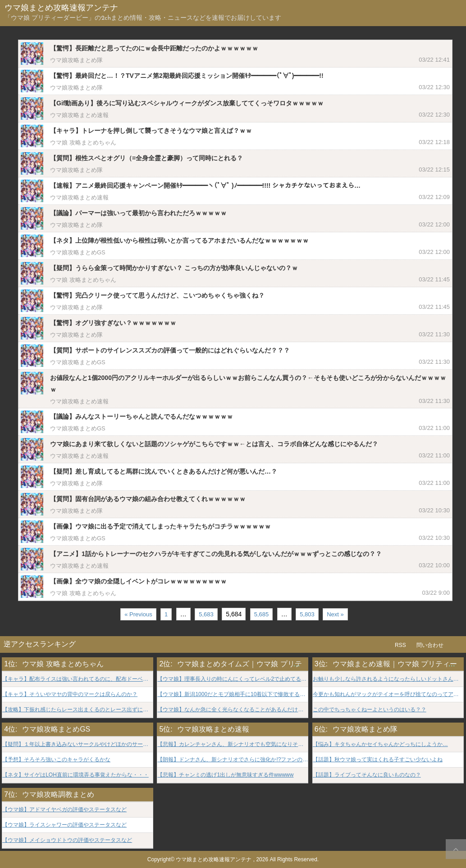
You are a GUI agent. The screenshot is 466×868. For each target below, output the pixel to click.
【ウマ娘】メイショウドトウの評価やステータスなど (67, 840)
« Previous (138, 614)
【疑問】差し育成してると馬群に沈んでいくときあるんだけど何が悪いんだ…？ (164, 471)
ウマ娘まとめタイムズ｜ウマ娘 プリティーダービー (261, 664)
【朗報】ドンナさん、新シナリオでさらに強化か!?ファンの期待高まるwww (233, 760)
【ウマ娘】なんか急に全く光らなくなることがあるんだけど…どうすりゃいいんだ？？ (233, 710)
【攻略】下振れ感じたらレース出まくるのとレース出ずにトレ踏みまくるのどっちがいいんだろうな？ (78, 710)
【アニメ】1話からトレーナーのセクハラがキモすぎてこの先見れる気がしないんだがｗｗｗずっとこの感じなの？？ (216, 554)
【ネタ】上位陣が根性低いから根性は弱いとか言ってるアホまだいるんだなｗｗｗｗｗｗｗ (179, 240)
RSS (400, 645)
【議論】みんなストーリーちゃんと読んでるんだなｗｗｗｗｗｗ (142, 416)
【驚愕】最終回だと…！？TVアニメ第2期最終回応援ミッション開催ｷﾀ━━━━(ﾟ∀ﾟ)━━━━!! (187, 76)
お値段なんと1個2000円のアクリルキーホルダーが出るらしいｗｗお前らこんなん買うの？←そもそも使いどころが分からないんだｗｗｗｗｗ (248, 384)
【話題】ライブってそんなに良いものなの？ (367, 775)
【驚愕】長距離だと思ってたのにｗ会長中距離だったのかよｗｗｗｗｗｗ (154, 48)
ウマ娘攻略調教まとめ (58, 794)
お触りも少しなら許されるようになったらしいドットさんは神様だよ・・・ (388, 679)
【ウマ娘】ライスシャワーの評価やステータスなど (64, 825)
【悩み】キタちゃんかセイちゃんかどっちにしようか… (380, 744)
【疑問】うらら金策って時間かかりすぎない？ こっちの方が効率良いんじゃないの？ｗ (174, 268)
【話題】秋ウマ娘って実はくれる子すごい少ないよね (378, 760)
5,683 (206, 614)
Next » (335, 614)
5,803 (307, 614)
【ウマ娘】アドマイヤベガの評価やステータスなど (64, 810)
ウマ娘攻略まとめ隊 (76, 60)
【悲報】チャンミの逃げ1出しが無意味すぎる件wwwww (225, 775)
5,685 (262, 614)
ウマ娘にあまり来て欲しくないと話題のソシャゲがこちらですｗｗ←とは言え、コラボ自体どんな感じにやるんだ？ (214, 444)
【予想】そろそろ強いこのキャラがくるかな (56, 760)
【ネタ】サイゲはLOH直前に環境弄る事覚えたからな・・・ (75, 775)
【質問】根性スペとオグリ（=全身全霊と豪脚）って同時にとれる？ (146, 158)
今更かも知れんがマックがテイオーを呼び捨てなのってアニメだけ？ (388, 694)
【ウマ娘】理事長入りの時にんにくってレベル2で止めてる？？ (233, 679)
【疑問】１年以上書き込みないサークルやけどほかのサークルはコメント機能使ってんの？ (78, 744)
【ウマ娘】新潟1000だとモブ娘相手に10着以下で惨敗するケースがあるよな (233, 694)
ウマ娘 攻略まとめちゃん (83, 142)
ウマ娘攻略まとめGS (78, 252)
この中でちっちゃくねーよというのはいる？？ (370, 710)
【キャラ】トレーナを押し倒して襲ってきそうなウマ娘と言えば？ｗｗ (151, 131)
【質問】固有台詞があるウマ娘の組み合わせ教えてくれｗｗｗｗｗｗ (148, 499)
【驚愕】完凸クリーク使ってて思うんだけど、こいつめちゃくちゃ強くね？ (157, 295)
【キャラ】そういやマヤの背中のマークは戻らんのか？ (70, 694)
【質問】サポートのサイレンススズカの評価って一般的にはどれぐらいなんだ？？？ (170, 350)
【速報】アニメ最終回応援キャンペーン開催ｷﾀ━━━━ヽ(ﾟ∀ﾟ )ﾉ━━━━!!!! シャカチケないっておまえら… (205, 185)
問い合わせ (430, 645)
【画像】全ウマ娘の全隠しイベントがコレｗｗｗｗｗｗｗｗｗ (138, 581)
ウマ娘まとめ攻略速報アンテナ (61, 8)
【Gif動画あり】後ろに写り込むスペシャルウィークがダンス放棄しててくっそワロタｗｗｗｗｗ (187, 103)
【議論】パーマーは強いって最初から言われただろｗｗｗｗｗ (138, 213)
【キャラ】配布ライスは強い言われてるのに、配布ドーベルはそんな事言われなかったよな (78, 679)
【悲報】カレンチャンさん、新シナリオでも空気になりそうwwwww (233, 744)
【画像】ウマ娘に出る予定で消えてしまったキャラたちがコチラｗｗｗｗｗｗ (160, 526)
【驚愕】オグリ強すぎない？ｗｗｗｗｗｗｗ (113, 323)
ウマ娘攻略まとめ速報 (79, 115)
